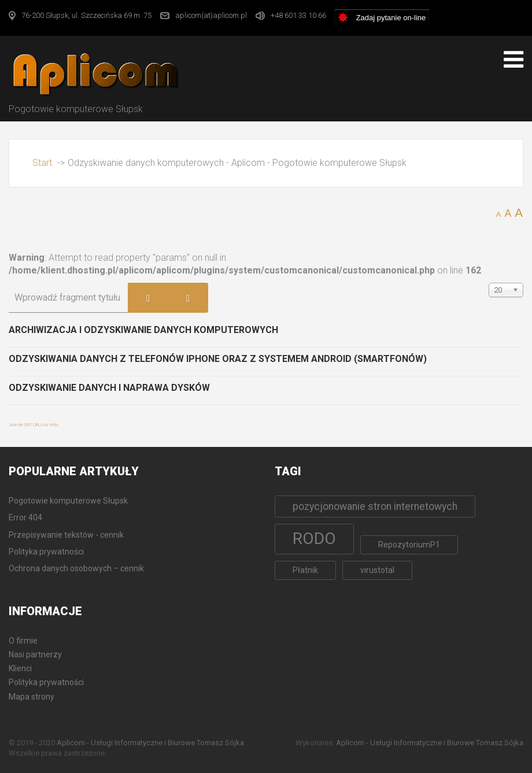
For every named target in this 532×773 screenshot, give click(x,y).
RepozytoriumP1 (409, 545)
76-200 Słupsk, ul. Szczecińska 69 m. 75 (86, 15)
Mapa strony (32, 697)
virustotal (377, 570)
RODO (314, 539)
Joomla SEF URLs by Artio (34, 425)
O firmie (23, 641)
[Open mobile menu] (513, 60)
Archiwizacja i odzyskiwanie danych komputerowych (143, 330)
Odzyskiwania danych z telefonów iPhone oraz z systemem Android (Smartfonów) (218, 359)
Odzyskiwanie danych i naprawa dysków (109, 388)
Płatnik (305, 570)
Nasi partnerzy (35, 654)
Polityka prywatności (46, 682)
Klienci (20, 668)
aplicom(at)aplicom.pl (211, 15)
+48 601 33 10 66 (298, 15)
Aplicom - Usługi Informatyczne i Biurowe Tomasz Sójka (150, 743)
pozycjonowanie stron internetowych (375, 506)
